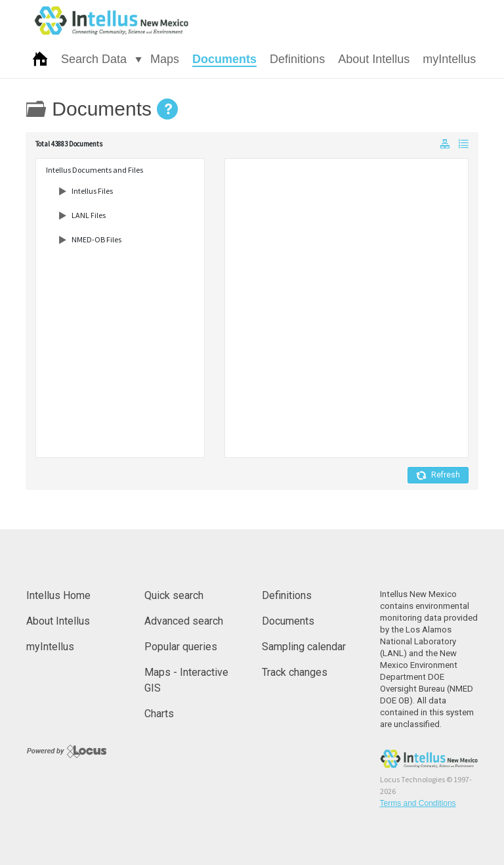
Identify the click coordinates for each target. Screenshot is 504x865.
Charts (159, 714)
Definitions (297, 59)
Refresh (438, 476)
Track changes (295, 672)
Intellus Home (58, 595)
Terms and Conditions (418, 803)
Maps (165, 59)
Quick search (174, 595)
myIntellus (449, 59)
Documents (224, 59)
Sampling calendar (304, 647)
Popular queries (181, 647)
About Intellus (374, 59)
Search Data (94, 59)
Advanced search (184, 621)
